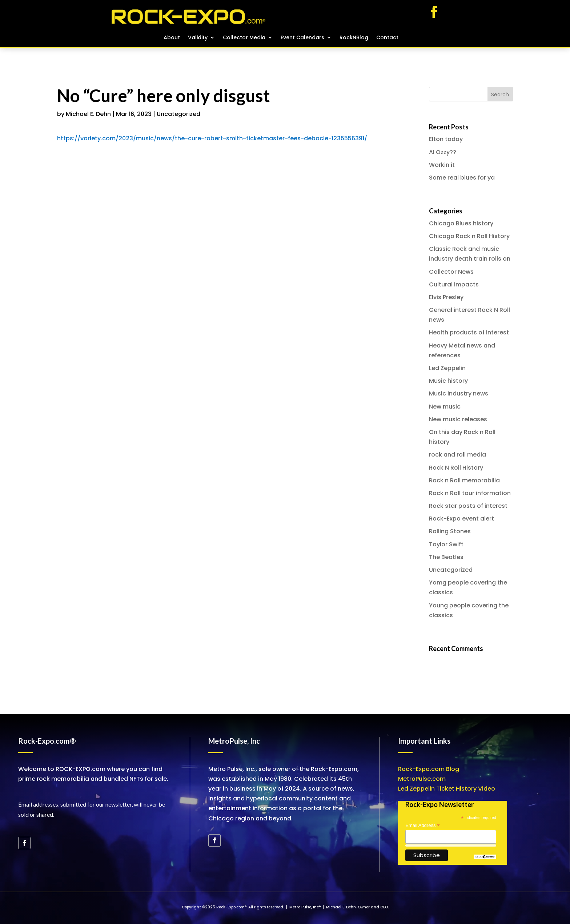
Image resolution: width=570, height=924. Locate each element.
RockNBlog (354, 38)
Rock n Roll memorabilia (464, 480)
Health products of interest (469, 332)
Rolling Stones (450, 531)
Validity (198, 38)
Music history (448, 381)
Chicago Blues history (461, 223)
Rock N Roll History (456, 468)
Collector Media (244, 38)
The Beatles (446, 557)
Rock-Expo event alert (461, 519)
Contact (387, 38)
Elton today (446, 139)
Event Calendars (302, 38)
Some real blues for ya (462, 178)
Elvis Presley (446, 297)
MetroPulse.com (422, 779)
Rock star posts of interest (468, 506)
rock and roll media (457, 455)
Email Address (422, 825)
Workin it (442, 165)
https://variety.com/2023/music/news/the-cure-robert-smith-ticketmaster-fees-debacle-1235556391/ (212, 138)
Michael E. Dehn (88, 114)
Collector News (451, 272)
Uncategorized (178, 114)
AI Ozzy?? (443, 152)
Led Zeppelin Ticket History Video (447, 789)
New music (445, 407)
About (172, 38)
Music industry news (459, 393)
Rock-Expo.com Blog (429, 769)
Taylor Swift (446, 544)
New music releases (458, 419)
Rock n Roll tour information (470, 493)
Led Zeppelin (447, 368)
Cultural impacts (454, 284)
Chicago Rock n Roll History (469, 236)
